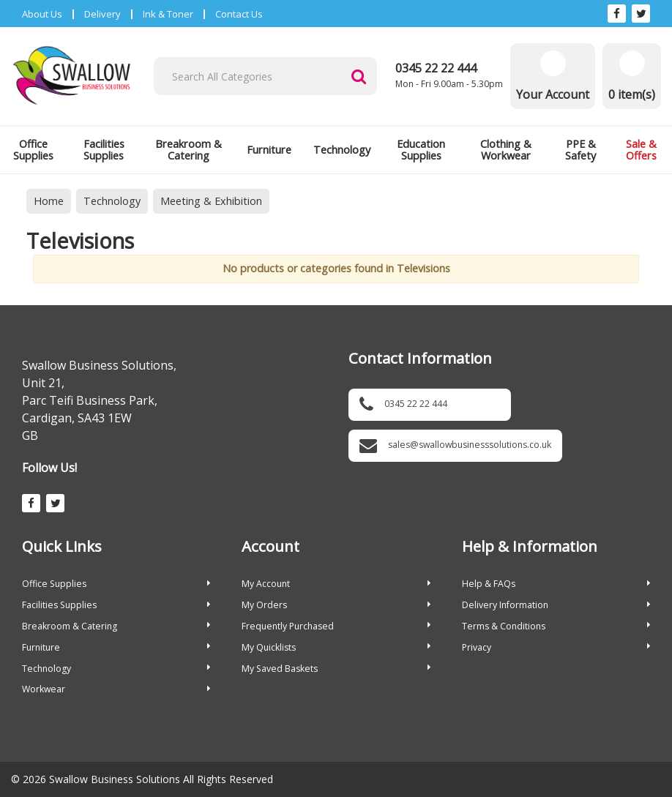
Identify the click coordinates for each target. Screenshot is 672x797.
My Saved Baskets (336, 669)
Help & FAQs (556, 584)
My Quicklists (336, 647)
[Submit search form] (359, 76)
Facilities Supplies (104, 150)
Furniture (269, 150)
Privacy (556, 647)
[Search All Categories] (265, 76)
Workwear (116, 689)
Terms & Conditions (556, 626)
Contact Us (239, 14)
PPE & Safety (580, 150)
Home (49, 201)
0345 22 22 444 (436, 68)
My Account (336, 584)
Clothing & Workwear (506, 150)
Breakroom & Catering (188, 150)
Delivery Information (556, 605)
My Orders (336, 605)
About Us (42, 14)
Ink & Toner (168, 14)
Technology (342, 150)
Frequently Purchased (336, 626)
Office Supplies (33, 150)
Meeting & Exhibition (211, 201)
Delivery (102, 14)
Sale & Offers (641, 150)
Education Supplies (421, 150)
